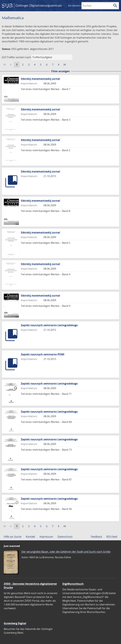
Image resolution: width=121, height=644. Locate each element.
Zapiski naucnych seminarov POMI (43, 354)
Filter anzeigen (60, 71)
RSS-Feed (112, 537)
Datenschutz (65, 537)
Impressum (46, 537)
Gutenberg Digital (15, 623)
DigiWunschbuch (73, 584)
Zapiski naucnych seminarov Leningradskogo (49, 325)
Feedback (96, 537)
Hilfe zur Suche (13, 537)
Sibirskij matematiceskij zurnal (40, 79)
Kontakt (30, 537)
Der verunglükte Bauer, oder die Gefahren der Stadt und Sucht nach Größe (66, 552)
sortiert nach (23, 57)
